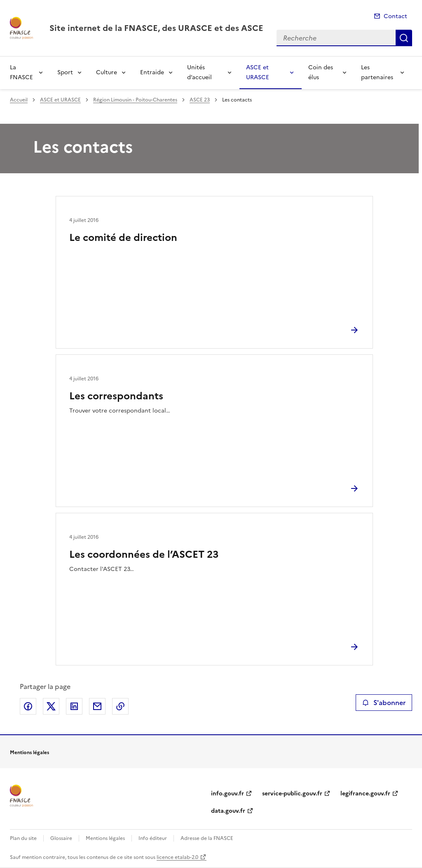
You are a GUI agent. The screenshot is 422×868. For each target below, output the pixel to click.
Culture (107, 72)
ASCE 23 (200, 100)
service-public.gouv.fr (292, 794)
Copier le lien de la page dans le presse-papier (120, 706)
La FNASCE (21, 72)
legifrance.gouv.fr (365, 794)
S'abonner (384, 703)
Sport (65, 72)
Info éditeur (153, 838)
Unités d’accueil (199, 72)
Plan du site (23, 838)
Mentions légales (105, 838)
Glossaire (61, 838)
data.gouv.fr (228, 811)
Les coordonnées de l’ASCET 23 (144, 554)
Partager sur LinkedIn (74, 706)
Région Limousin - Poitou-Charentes (135, 100)
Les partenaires (377, 72)
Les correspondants (116, 396)
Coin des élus (321, 72)
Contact (395, 16)
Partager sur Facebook (28, 706)
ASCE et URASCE (258, 72)
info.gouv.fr (227, 794)
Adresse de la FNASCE (207, 838)
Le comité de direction (123, 238)
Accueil (19, 100)
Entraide (152, 72)
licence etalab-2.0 (177, 857)
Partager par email (97, 706)
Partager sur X (51, 706)
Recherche (404, 38)
